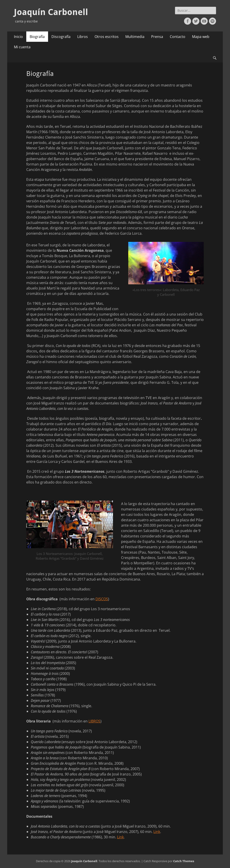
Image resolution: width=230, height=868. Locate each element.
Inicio (18, 37)
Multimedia (135, 37)
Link (157, 832)
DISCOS (102, 599)
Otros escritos (107, 37)
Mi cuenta (22, 47)
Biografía (37, 37)
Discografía (61, 37)
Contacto (178, 37)
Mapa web (201, 37)
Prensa (157, 37)
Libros (83, 37)
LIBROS (94, 721)
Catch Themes (184, 861)
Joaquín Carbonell (51, 12)
